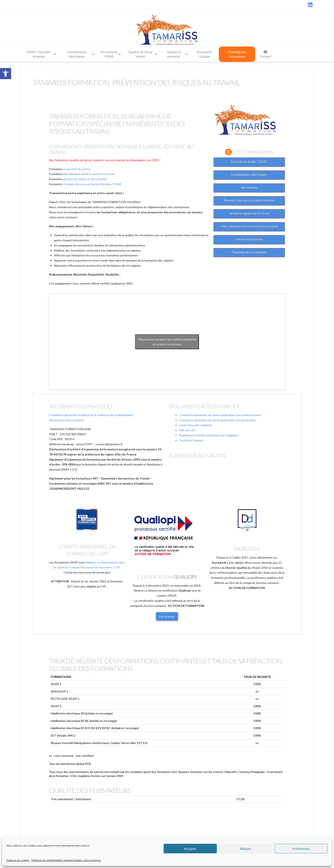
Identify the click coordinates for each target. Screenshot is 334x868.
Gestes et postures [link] (249, 239)
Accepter (190, 849)
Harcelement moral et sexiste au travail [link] (249, 226)
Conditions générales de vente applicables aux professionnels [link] (220, 415)
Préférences (301, 849)
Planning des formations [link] (249, 252)
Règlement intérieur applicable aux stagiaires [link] (209, 435)
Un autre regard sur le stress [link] (249, 213)
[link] (6, 74)
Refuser (246, 849)
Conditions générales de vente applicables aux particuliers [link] (218, 420)
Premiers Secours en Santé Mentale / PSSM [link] (92, 184)
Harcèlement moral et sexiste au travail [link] (89, 174)
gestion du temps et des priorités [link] (85, 179)
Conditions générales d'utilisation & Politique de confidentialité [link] (91, 415)
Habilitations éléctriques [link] (249, 174)
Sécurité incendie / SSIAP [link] (249, 162)
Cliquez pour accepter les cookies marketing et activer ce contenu (167, 342)
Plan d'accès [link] (187, 430)
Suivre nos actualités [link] (197, 455)
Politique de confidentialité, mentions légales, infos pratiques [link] (66, 860)
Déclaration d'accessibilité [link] (67, 420)
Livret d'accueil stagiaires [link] (196, 425)
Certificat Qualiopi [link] (191, 440)
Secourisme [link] (249, 187)
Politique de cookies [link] (18, 860)
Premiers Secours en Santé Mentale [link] (249, 200)
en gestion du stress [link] (77, 169)
